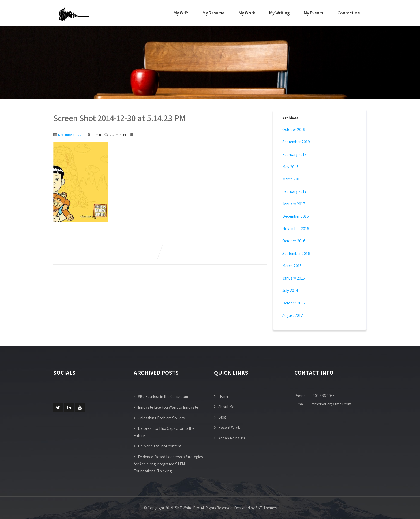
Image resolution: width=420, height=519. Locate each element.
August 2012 (293, 315)
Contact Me (349, 13)
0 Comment (118, 135)
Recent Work (229, 428)
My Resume (213, 13)
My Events (314, 13)
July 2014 (290, 290)
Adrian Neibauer (232, 438)
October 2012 (294, 303)
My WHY (181, 13)
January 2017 (294, 204)
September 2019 (296, 142)
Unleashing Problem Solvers (161, 418)
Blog (222, 417)
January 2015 (294, 278)
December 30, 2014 (71, 135)
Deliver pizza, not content (160, 446)
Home (223, 396)
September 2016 (296, 253)
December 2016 (296, 216)
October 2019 (294, 129)
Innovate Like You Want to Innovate (168, 407)
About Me (226, 407)
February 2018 (295, 154)
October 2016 (294, 241)
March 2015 (292, 266)
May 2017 (290, 167)
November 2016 (296, 229)
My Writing (279, 13)
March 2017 (292, 179)
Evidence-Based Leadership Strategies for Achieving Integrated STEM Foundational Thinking (168, 464)
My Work (247, 13)
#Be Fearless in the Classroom (163, 396)
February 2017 (295, 191)
